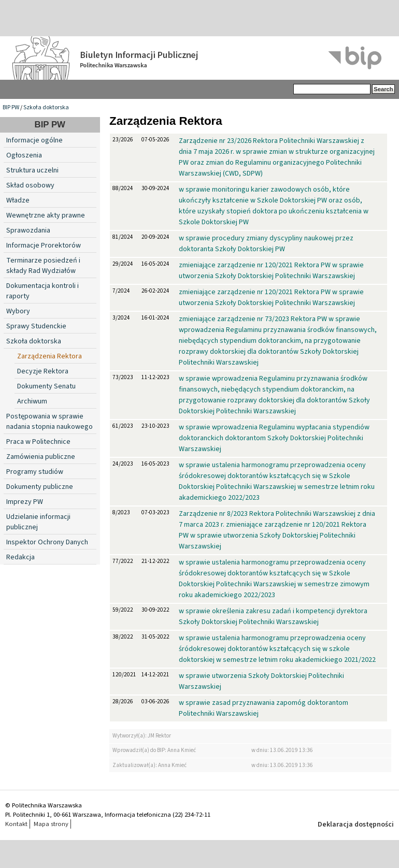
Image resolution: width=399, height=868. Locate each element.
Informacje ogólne (34, 140)
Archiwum (32, 401)
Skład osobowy (30, 185)
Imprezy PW (25, 502)
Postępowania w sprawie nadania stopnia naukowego (49, 422)
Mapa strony (51, 824)
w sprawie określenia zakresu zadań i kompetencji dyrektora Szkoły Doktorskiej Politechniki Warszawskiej (273, 617)
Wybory (18, 311)
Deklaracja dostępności (356, 824)
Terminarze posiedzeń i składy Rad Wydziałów (43, 266)
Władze (18, 200)
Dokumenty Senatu (46, 386)
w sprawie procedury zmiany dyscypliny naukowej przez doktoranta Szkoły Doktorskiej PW (266, 244)
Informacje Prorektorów (44, 245)
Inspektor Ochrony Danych (47, 542)
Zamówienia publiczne (41, 457)
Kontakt (16, 824)
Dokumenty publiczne (40, 487)
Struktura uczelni (32, 170)
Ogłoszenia (24, 155)
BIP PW (11, 107)
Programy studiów (35, 472)
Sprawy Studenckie (36, 326)
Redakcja (20, 557)
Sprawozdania (28, 230)
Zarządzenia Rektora (49, 356)
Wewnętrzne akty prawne (46, 215)
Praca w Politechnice (38, 442)
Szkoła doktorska (46, 107)
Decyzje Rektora (43, 371)
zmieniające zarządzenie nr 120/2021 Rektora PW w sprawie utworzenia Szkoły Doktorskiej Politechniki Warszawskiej (271, 271)
